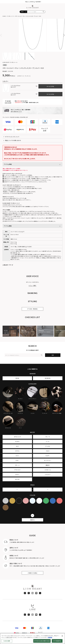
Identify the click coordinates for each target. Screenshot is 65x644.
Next (63, 35)
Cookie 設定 (7, 641)
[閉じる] (62, 636)
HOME (4, 16)
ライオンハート (10, 16)
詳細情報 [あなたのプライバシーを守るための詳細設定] (50, 637)
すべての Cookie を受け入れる (42, 641)
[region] (32, 639)
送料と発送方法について (16, 111)
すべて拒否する (57, 641)
